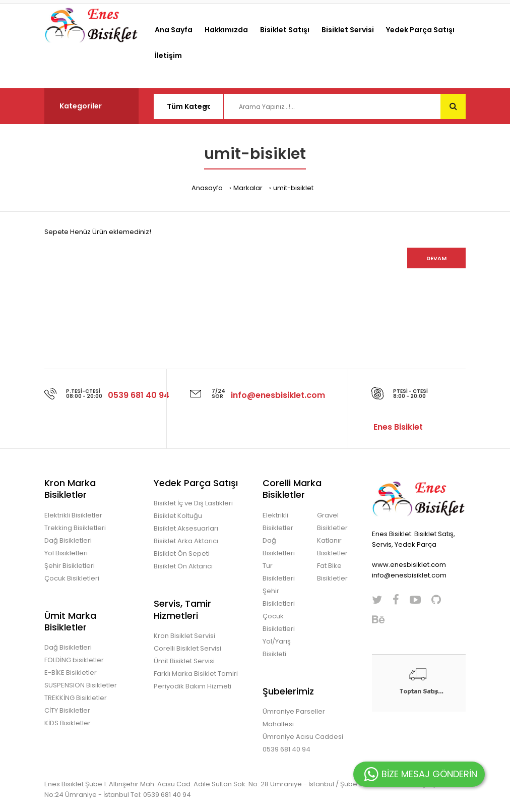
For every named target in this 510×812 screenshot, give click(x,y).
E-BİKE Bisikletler (71, 673)
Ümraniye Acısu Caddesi (303, 737)
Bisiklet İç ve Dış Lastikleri (193, 503)
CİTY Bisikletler (67, 710)
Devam (436, 258)
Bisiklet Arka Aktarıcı (186, 541)
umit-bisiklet (293, 188)
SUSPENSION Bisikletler (81, 685)
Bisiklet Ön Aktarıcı (183, 566)
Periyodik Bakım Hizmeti (193, 686)
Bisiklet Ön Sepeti (182, 554)
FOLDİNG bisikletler (74, 660)
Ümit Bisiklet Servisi (184, 661)
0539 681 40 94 (286, 749)
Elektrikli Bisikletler (73, 515)
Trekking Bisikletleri (75, 528)
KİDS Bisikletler (68, 723)
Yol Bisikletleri (66, 553)
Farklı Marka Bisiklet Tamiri (196, 674)
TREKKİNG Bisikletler (76, 698)
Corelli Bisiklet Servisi (187, 648)
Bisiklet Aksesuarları (186, 528)
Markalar (248, 188)
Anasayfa (207, 188)
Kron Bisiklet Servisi (184, 636)
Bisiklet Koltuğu (178, 516)
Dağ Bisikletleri (68, 540)
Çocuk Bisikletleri (72, 578)
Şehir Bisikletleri (70, 566)
